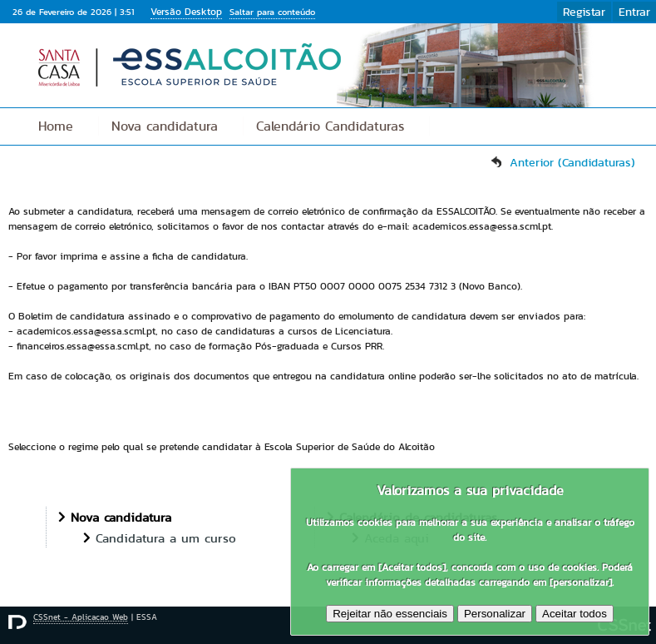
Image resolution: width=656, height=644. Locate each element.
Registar (584, 12)
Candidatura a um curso (166, 538)
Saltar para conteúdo (272, 12)
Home (56, 126)
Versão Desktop (186, 11)
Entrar (634, 12)
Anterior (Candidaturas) (572, 162)
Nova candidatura (165, 126)
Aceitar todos (575, 614)
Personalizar (495, 614)
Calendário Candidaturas (330, 126)
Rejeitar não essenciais (390, 614)
